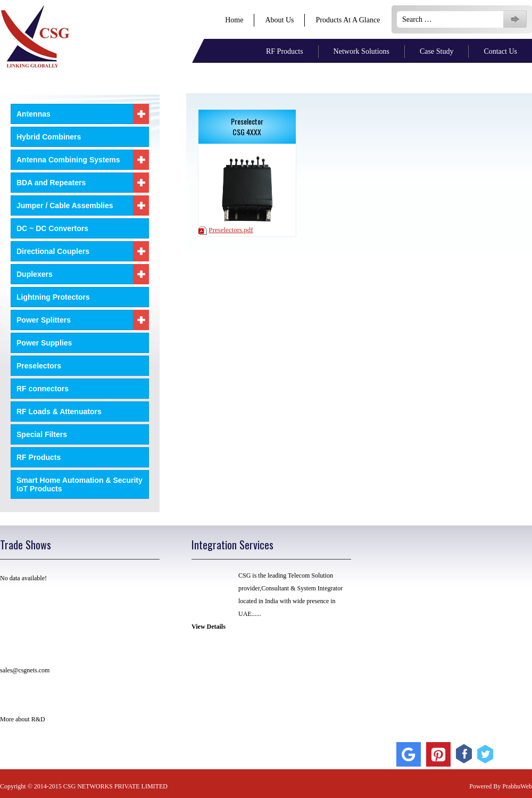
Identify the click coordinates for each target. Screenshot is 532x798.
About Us (279, 20)
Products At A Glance (348, 20)
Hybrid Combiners (49, 137)
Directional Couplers (83, 251)
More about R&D (23, 719)
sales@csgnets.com (25, 670)
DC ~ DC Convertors (52, 228)
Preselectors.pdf (231, 230)
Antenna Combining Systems (83, 160)
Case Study (437, 51)
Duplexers (83, 274)
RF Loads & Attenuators (59, 412)
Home (234, 20)
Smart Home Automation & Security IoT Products (80, 484)
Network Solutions (361, 51)
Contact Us (500, 51)
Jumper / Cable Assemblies (83, 205)
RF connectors (43, 389)
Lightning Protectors (53, 297)
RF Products (285, 51)
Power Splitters (83, 320)
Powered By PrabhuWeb (501, 786)
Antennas (83, 114)
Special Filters (42, 434)
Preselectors (39, 366)
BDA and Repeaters (83, 183)
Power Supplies (44, 343)
